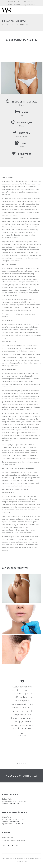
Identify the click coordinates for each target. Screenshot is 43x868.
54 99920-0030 (14, 2)
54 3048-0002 (30, 2)
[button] (21, 589)
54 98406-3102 (19, 824)
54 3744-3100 (15, 821)
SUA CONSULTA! (21, 776)
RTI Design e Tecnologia (21, 861)
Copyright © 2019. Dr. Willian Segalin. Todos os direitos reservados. (21, 858)
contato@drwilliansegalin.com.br (22, 5)
